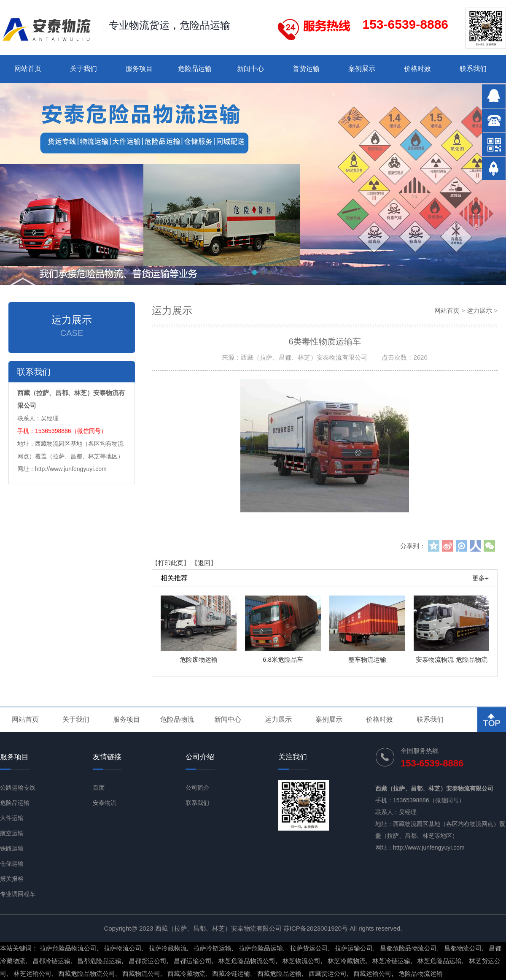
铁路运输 (12, 848)
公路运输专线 (18, 788)
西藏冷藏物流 (186, 973)
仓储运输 (12, 864)
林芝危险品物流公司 (247, 961)
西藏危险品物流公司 (87, 973)
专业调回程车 (18, 894)
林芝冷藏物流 (347, 961)
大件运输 (12, 818)
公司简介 (197, 788)
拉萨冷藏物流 (168, 948)
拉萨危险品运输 (261, 948)
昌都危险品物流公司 (408, 948)
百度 (99, 788)
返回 (204, 563)
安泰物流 (105, 803)
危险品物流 (177, 719)
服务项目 (139, 69)
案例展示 (362, 69)
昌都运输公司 (193, 961)
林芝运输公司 (32, 973)
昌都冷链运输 (51, 961)
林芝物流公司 (301, 961)
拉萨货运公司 (309, 948)
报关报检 (12, 879)
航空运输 (12, 833)
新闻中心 (250, 69)
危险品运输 (195, 69)
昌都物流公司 (463, 948)
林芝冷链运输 (391, 961)
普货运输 (306, 69)
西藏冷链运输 (231, 973)
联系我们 (473, 69)
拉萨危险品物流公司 (68, 948)
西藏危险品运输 (279, 973)
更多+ (480, 578)
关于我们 (83, 69)
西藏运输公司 (372, 973)
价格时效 (417, 69)
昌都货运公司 (148, 961)
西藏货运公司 (328, 973)
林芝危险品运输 (440, 961)
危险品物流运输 (421, 973)
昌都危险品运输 (99, 961)
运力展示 (479, 310)
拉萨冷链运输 (213, 948)
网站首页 (28, 69)
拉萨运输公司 (354, 948)
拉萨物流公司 (123, 948)
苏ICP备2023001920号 (316, 928)
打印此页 (171, 563)
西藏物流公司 (141, 973)
